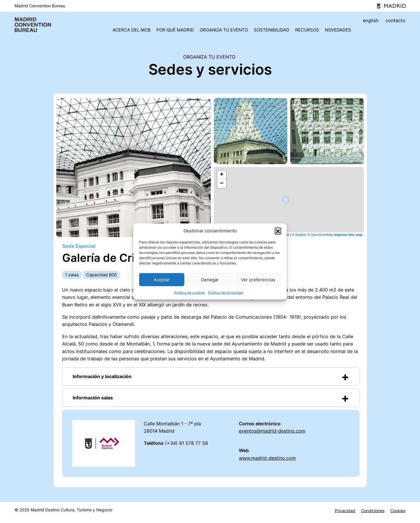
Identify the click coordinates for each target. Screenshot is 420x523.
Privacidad (345, 511)
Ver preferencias (258, 279)
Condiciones (373, 511)
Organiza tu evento (224, 30)
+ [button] (222, 175)
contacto (395, 20)
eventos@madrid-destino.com (272, 431)
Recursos (307, 30)
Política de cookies (190, 293)
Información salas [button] (93, 398)
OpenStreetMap (322, 235)
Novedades (338, 30)
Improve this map (348, 235)
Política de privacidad (226, 293)
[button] (278, 231)
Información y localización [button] (102, 376)
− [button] (222, 184)
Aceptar (162, 279)
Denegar (210, 279)
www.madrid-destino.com (267, 458)
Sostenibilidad (272, 30)
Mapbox (301, 235)
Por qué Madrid (175, 30)
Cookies (398, 511)
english (371, 20)
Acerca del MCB (132, 30)
